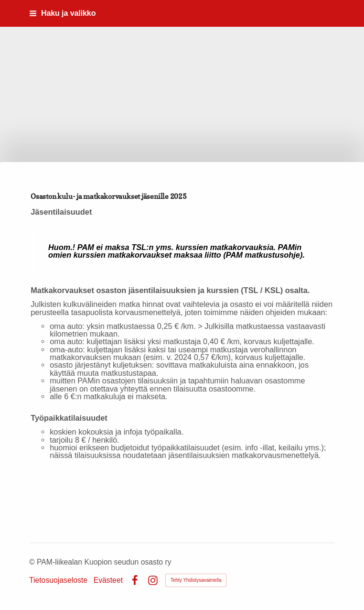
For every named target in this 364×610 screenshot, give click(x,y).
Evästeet (108, 580)
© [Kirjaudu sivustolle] (33, 562)
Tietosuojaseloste (58, 580)
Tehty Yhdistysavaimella (196, 580)
